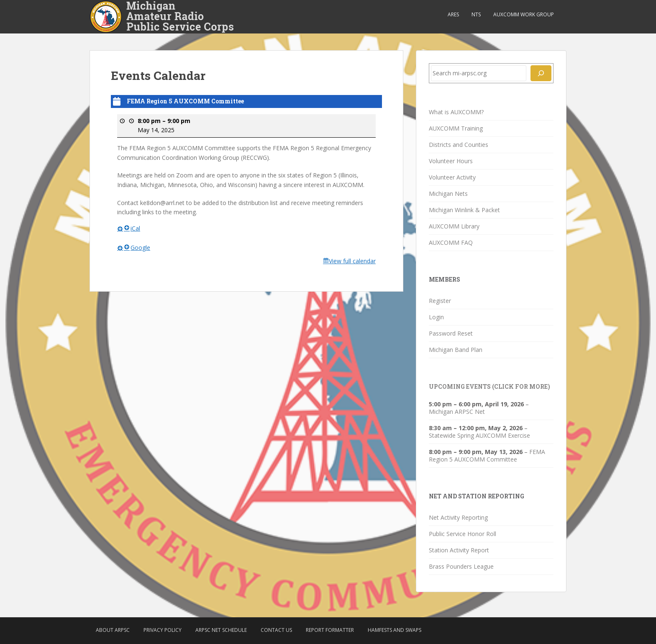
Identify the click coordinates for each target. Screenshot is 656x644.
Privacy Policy (163, 630)
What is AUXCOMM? (456, 112)
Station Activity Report (459, 550)
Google (137, 247)
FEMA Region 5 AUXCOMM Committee (487, 455)
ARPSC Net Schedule (221, 630)
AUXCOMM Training (456, 128)
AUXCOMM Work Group (524, 14)
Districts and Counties (459, 145)
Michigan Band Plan (456, 350)
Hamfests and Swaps (395, 630)
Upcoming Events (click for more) (489, 386)
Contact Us (276, 630)
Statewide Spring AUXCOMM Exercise (479, 435)
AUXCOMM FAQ (451, 242)
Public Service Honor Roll (463, 534)
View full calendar (352, 261)
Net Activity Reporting (458, 517)
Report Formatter (330, 630)
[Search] (541, 73)
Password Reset (451, 333)
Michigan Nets (448, 194)
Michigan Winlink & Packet (464, 210)
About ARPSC (113, 630)
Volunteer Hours (451, 161)
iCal (132, 228)
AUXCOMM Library (454, 226)
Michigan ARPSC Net (457, 412)
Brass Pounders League (461, 566)
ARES (453, 14)
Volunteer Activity (452, 177)
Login (436, 317)
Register (440, 301)
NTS (476, 14)
